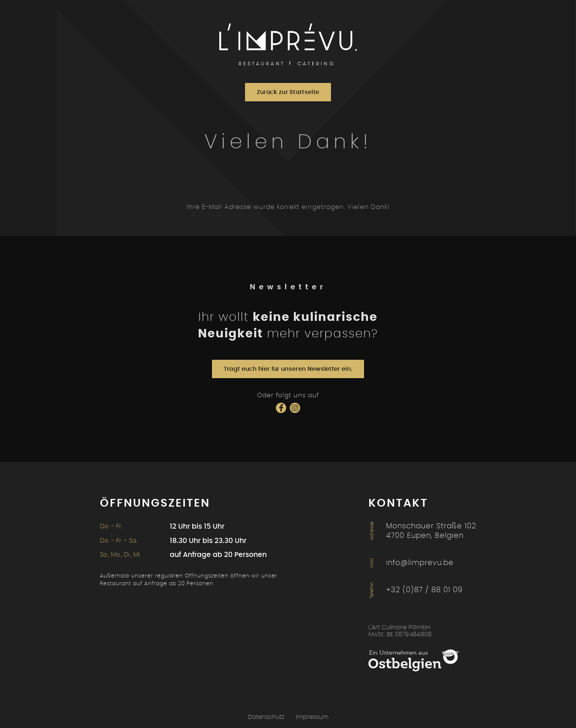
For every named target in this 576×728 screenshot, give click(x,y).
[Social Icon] (281, 408)
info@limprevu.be (420, 563)
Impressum (312, 717)
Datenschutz (266, 717)
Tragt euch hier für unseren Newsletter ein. (288, 369)
